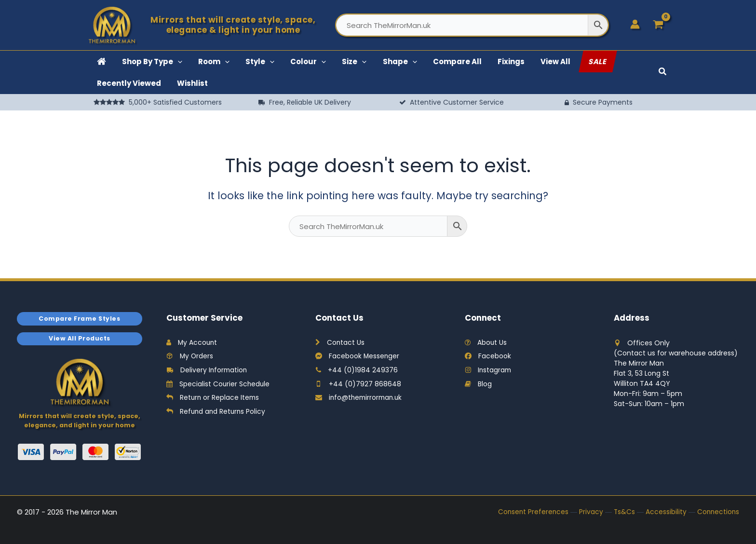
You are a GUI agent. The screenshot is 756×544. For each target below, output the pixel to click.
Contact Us (340, 343)
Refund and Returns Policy (217, 413)
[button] (168, 61)
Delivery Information (208, 371)
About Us (486, 343)
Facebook (488, 357)
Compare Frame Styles (79, 319)
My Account (192, 343)
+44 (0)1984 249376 (357, 371)
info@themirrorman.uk (360, 399)
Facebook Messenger (358, 357)
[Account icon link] (635, 24)
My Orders (190, 357)
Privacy (589, 513)
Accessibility (665, 513)
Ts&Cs (623, 513)
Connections (717, 513)
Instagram (489, 371)
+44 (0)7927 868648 (358, 385)
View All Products (80, 339)
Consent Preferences (531, 513)
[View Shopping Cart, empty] (658, 25)
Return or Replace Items (214, 399)
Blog (478, 385)
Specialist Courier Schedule (219, 385)
